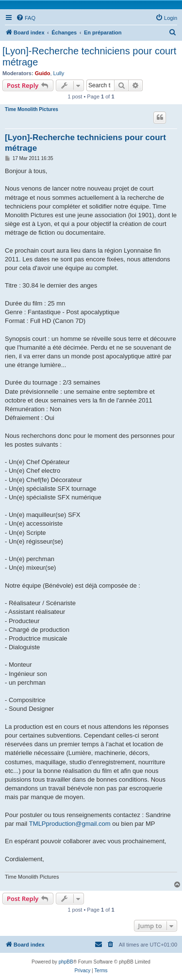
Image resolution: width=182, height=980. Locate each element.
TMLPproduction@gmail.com (70, 824)
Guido (43, 73)
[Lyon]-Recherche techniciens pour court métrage (89, 56)
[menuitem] (26, 18)
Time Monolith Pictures (32, 109)
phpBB (66, 962)
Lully (59, 73)
